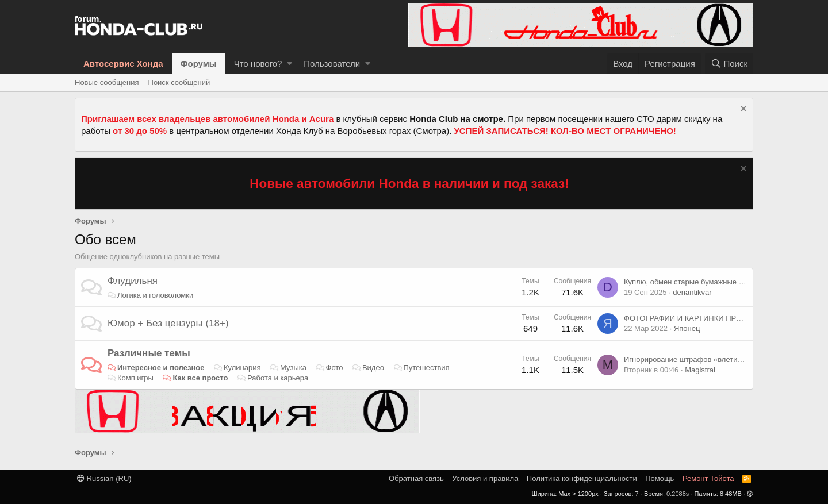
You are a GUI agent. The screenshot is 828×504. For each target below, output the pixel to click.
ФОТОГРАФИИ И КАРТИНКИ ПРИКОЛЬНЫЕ (701, 318)
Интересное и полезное (161, 368)
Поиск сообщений (179, 82)
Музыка (293, 368)
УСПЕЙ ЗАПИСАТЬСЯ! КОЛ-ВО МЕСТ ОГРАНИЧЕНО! (565, 131)
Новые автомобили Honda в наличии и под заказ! (409, 184)
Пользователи (332, 64)
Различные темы (149, 353)
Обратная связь (416, 478)
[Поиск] (729, 64)
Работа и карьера (278, 378)
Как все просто (200, 378)
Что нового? (258, 64)
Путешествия (426, 368)
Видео (373, 368)
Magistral (700, 370)
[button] (290, 64)
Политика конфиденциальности (582, 478)
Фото (335, 368)
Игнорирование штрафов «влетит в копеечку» (704, 359)
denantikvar (692, 292)
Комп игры (135, 378)
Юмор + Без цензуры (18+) (168, 323)
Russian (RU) (104, 478)
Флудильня (133, 281)
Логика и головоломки (155, 295)
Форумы (199, 64)
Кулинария (242, 368)
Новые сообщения (107, 82)
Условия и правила (485, 478)
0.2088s (678, 494)
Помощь (660, 478)
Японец (687, 328)
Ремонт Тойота (708, 478)
